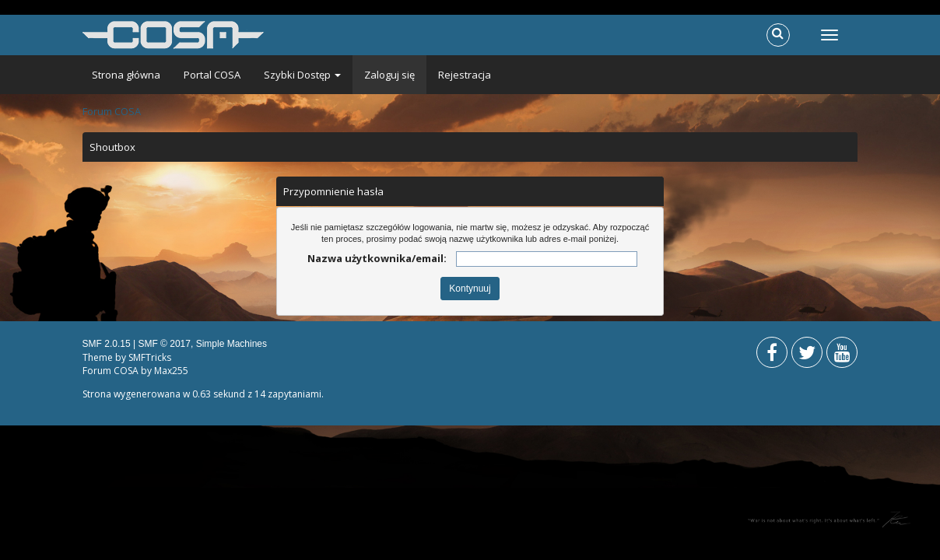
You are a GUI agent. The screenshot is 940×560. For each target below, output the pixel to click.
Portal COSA (212, 75)
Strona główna (126, 75)
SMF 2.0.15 (107, 344)
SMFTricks (150, 357)
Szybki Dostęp (302, 75)
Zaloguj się (389, 75)
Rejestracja (465, 75)
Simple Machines (231, 344)
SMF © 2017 (164, 344)
